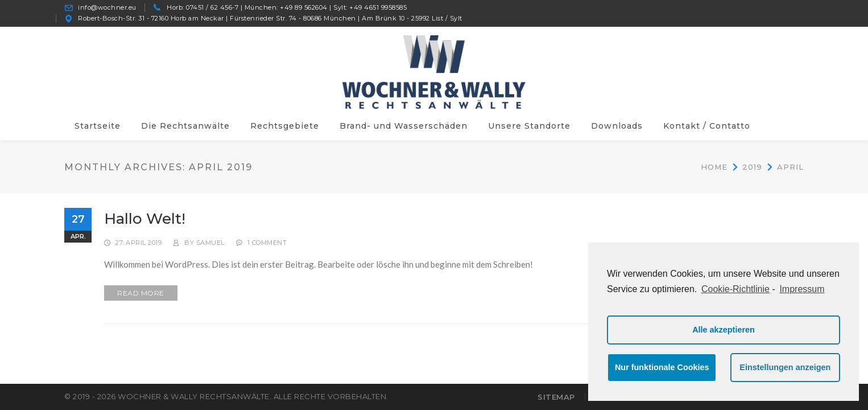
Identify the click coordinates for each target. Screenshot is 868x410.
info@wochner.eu (107, 7)
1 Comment (267, 243)
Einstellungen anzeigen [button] (785, 367)
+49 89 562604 (304, 7)
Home (714, 166)
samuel (210, 243)
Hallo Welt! (145, 219)
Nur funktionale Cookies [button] (662, 367)
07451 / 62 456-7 (212, 7)
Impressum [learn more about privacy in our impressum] (802, 289)
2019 (752, 166)
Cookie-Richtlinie (735, 289)
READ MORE (141, 292)
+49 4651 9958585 (378, 7)
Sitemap (556, 397)
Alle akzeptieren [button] (724, 330)
